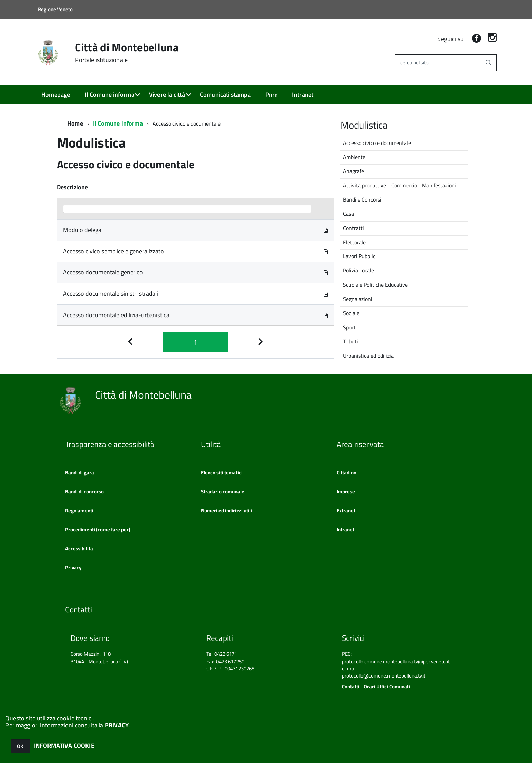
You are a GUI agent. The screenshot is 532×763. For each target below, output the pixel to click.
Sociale (351, 313)
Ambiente (354, 157)
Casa (348, 214)
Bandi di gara (80, 472)
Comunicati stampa (225, 94)
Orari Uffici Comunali (387, 686)
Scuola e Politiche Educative (375, 285)
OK (20, 746)
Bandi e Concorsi (362, 199)
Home (75, 123)
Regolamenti (79, 510)
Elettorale (354, 242)
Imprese (346, 491)
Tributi (350, 341)
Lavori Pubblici (360, 256)
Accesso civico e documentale (377, 143)
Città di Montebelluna (127, 53)
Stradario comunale (223, 491)
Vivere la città (167, 94)
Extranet (346, 510)
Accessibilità (79, 548)
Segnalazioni (358, 299)
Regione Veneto (55, 9)
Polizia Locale (358, 270)
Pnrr (271, 94)
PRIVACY (117, 725)
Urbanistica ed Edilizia (368, 356)
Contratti (354, 228)
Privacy (73, 567)
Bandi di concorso (84, 491)
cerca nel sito (414, 63)
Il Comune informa (110, 94)
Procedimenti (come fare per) (98, 529)
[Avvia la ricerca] (488, 63)
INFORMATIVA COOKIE (64, 746)
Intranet (303, 94)
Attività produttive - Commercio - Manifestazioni (400, 185)
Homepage (56, 94)
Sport (349, 327)
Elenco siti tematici (222, 472)
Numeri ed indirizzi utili (226, 510)
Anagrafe (354, 171)
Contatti (351, 686)
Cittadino (346, 472)
